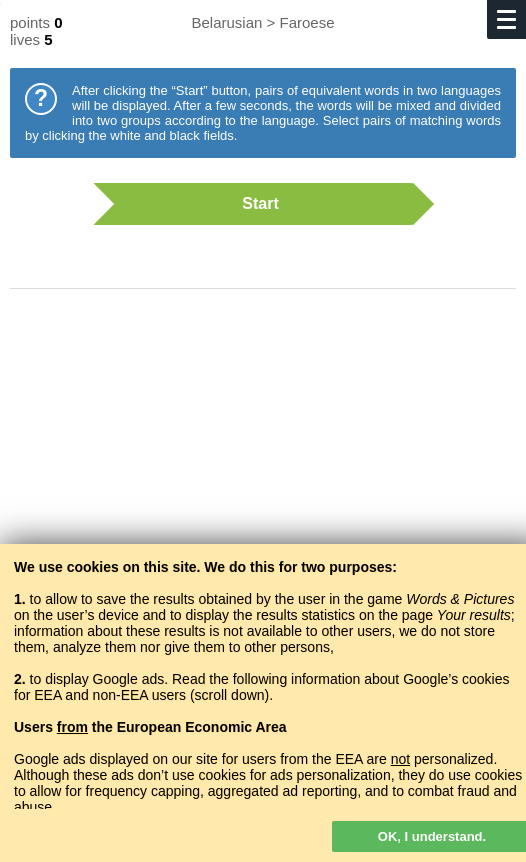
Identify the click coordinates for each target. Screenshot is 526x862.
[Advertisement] (263, 465)
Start (253, 204)
